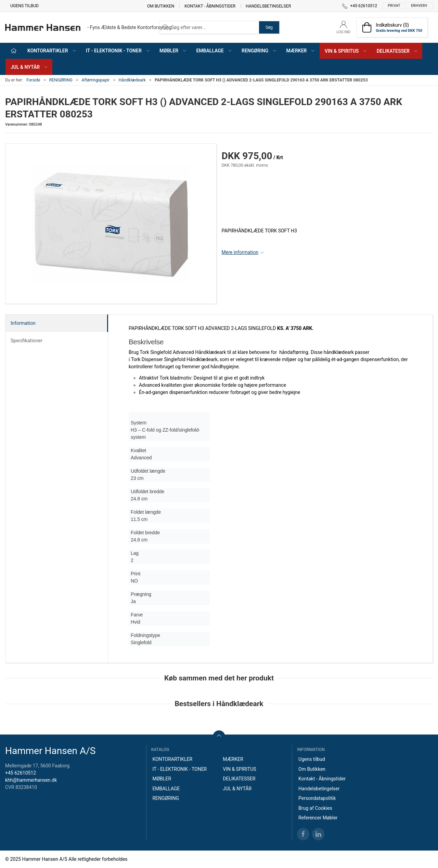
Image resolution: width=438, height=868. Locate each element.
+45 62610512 (21, 773)
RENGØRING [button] (259, 51)
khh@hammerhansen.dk (31, 780)
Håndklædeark (132, 80)
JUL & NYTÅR (237, 789)
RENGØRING (61, 80)
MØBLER (162, 779)
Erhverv (419, 6)
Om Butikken (161, 6)
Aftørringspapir (95, 80)
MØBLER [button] (173, 51)
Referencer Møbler (318, 818)
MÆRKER (233, 759)
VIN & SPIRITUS (239, 769)
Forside (33, 80)
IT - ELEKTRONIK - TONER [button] (118, 51)
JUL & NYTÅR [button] (29, 67)
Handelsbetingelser (268, 6)
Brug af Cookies (315, 808)
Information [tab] (23, 323)
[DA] (88, 27)
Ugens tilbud (24, 6)
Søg (269, 27)
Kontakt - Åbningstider (210, 6)
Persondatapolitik (317, 798)
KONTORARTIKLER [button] (52, 51)
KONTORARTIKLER (172, 759)
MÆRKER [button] (301, 51)
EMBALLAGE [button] (214, 51)
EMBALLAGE (166, 789)
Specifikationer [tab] (27, 341)
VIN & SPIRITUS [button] (346, 51)
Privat (394, 6)
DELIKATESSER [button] (397, 51)
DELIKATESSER (239, 779)
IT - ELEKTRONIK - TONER (179, 769)
